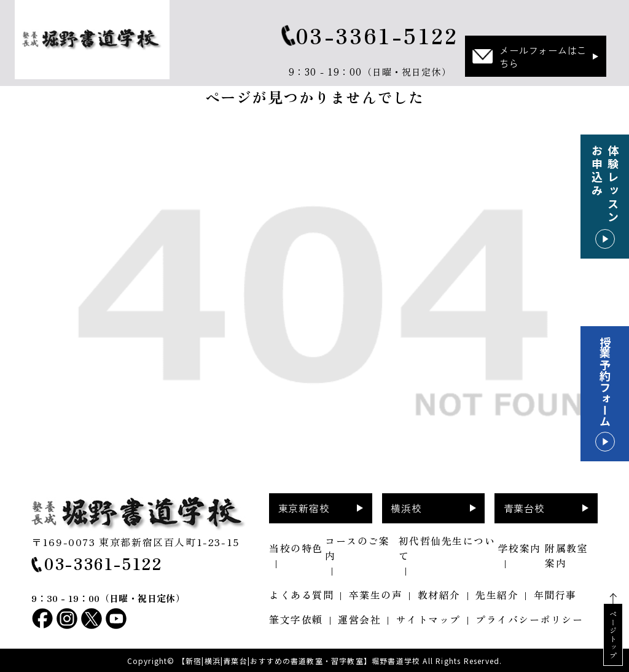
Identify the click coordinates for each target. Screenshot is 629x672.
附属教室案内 (566, 555)
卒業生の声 (376, 595)
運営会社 (359, 619)
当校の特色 (296, 548)
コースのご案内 (357, 548)
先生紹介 (497, 595)
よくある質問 (301, 595)
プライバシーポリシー (529, 619)
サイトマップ (428, 619)
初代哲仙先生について (447, 548)
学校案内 (520, 548)
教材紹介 (439, 595)
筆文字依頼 (296, 619)
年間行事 (555, 595)
